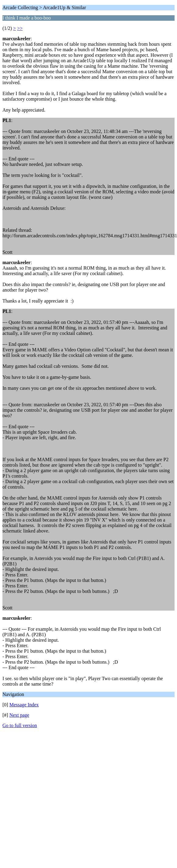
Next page (19, 715)
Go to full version (20, 725)
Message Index (24, 705)
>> (20, 28)
